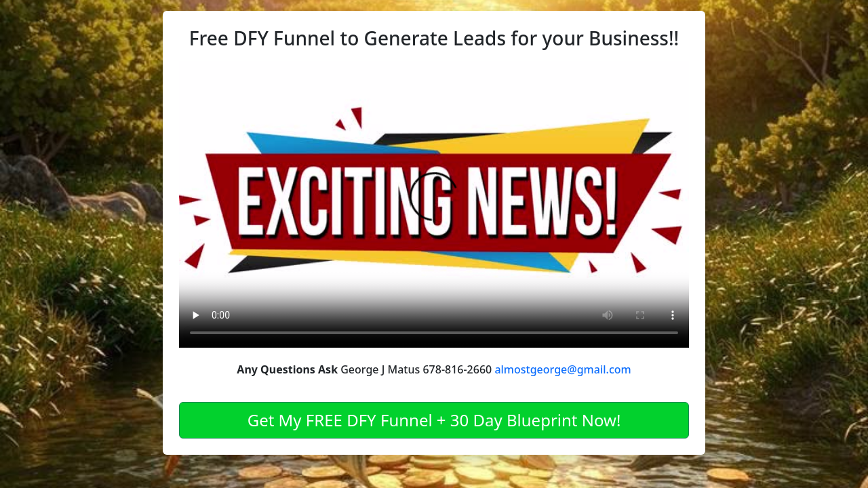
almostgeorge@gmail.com (563, 369)
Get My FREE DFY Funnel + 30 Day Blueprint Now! (434, 420)
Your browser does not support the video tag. (434, 204)
